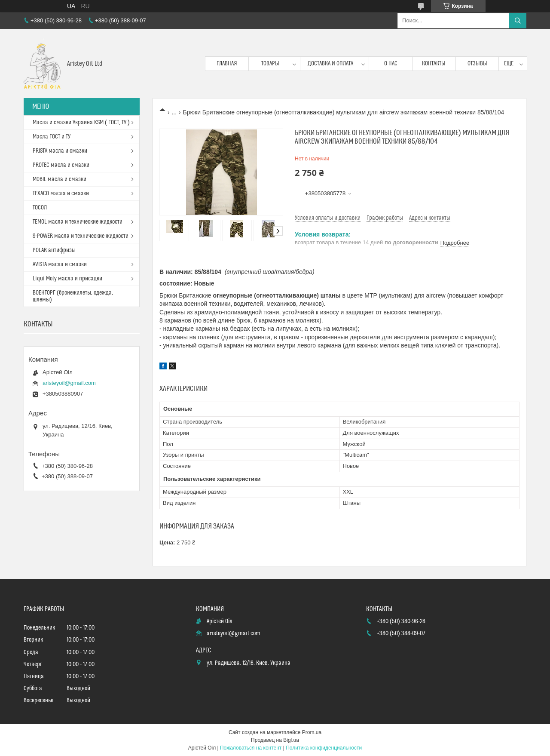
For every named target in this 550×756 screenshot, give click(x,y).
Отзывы (477, 64)
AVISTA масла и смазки (60, 264)
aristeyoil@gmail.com (69, 383)
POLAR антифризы (54, 250)
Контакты (434, 64)
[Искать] (518, 21)
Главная (227, 64)
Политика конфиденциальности (324, 748)
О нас (391, 64)
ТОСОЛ (40, 208)
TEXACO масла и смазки (61, 194)
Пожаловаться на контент (251, 748)
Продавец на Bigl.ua (275, 740)
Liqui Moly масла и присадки (67, 279)
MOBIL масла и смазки (60, 179)
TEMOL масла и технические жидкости (78, 222)
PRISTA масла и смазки (60, 151)
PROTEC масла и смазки (61, 165)
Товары (270, 64)
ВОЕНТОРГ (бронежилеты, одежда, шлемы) (73, 296)
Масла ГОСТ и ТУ (52, 137)
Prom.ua (312, 732)
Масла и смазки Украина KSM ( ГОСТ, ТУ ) (81, 123)
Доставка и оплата (330, 64)
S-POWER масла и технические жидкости (81, 236)
